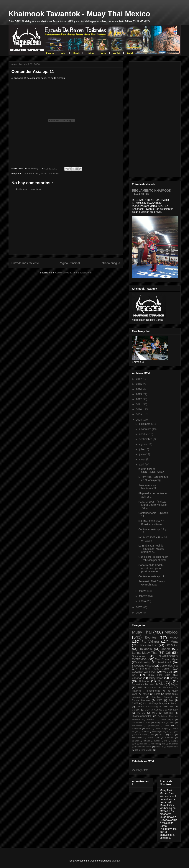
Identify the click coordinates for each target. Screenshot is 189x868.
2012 (139, 399)
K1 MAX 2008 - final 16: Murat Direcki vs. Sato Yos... (152, 505)
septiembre (146, 439)
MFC (155, 713)
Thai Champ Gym (166, 659)
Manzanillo (137, 738)
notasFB (159, 747)
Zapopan (137, 678)
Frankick (137, 691)
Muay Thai (46, 174)
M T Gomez (141, 735)
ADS (148, 728)
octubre (144, 434)
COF (147, 710)
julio (142, 449)
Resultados (148, 645)
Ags (171, 700)
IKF (140, 687)
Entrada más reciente (25, 263)
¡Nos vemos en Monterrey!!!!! (147, 487)
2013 (139, 394)
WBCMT (167, 672)
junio (142, 454)
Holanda (144, 681)
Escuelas (168, 687)
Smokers (169, 738)
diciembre (145, 424)
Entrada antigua (110, 263)
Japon (166, 649)
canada (144, 744)
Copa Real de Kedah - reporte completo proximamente (151, 568)
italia (167, 725)
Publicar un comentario (28, 189)
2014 (139, 389)
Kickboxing (144, 662)
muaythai (173, 744)
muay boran (156, 678)
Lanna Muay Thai (145, 653)
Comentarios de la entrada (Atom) (73, 273)
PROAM (169, 707)
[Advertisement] (66, 226)
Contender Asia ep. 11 (151, 576)
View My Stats (140, 770)
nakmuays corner (143, 747)
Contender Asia (31, 174)
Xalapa (174, 741)
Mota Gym (167, 719)
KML (145, 703)
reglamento (172, 747)
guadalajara (154, 725)
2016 (139, 384)
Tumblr (157, 741)
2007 (139, 607)
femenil (154, 744)
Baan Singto (161, 728)
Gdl (168, 653)
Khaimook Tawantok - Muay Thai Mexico (79, 14)
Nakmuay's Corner (141, 722)
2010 (139, 409)
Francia (145, 694)
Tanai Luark (165, 662)
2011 (139, 404)
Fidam (162, 684)
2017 (139, 379)
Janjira (174, 684)
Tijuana (147, 741)
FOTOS (141, 713)
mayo (143, 459)
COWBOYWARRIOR (144, 672)
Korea (157, 694)
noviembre (146, 429)
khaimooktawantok (142, 716)
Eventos (151, 638)
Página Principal (69, 263)
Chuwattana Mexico (142, 684)
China (145, 731)
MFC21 (162, 735)
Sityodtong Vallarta (143, 666)
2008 (139, 420)
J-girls (175, 731)
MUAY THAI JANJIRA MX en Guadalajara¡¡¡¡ (153, 479)
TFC (172, 722)
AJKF (159, 700)
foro (163, 744)
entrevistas (137, 725)
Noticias (169, 713)
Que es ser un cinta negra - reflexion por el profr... (153, 558)
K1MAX (172, 645)
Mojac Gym (154, 738)
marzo (143, 591)
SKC (135, 675)
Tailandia (146, 649)
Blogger (116, 861)
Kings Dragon (159, 703)
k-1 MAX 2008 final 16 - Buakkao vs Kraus (152, 523)
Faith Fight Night (160, 731)
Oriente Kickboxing (147, 707)
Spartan (136, 741)
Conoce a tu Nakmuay (166, 710)
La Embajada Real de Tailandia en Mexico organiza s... (151, 549)
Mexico (171, 632)
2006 (139, 613)
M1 (153, 735)
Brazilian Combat (162, 697)
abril (142, 465)
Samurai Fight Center (155, 669)
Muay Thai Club (159, 675)
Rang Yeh (160, 722)
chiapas (153, 687)
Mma (174, 642)
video (56, 174)
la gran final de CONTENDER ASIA (151, 471)
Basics (174, 678)
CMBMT (136, 710)
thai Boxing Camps (144, 750)
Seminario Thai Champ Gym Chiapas (152, 583)
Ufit (166, 741)
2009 (139, 414)
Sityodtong (164, 681)
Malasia (151, 719)
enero (143, 601)
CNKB (135, 703)
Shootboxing (154, 691)
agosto (143, 444)
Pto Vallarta (150, 642)
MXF (172, 735)
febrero (144, 596)
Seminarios (139, 656)
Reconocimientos (141, 700)
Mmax (174, 703)
